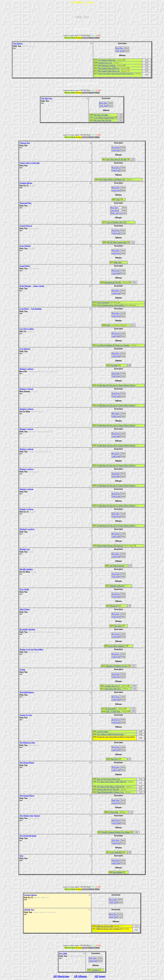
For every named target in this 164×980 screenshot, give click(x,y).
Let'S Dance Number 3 (117, 646)
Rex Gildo (63, 954)
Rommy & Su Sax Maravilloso (32, 649)
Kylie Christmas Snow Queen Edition (111, 305)
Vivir (118, 199)
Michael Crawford (27, 529)
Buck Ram (119, 48)
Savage (22, 670)
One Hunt (114, 365)
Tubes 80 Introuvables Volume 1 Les (110, 792)
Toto (21, 856)
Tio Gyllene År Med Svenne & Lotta (110, 734)
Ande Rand (120, 51)
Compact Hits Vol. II (112, 686)
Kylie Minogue (25, 286)
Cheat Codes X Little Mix (30, 163)
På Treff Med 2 (111, 709)
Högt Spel (118, 262)
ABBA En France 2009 (105, 926)
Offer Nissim (25, 609)
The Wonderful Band (28, 836)
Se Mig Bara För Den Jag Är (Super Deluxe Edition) (116, 385)
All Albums (80, 976)
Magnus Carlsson (27, 369)
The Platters (18, 44)
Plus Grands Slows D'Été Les (109, 68)
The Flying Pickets (27, 763)
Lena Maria (24, 309)
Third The (114, 759)
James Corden (39, 286)
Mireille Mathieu (26, 569)
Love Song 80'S (116, 852)
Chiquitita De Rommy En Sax (116, 666)
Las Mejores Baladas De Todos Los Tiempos (113, 345)
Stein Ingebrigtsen (27, 692)
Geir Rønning (36, 309)
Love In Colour (103, 731)
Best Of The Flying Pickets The (108, 779)
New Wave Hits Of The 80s (116, 159)
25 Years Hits (113, 812)
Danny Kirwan (116, 213)
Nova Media (24, 589)
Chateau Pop (25, 143)
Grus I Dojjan (25, 246)
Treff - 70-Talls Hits (113, 711)
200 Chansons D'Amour (107, 65)
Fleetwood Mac (26, 203)
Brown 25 (114, 606)
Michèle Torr (25, 549)
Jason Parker (25, 266)
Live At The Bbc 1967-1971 (117, 222)
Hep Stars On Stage (101, 115)
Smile (108, 325)
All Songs (100, 976)
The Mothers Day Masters (30, 816)
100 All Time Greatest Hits (117, 242)
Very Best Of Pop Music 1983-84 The (111, 787)
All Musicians (61, 976)
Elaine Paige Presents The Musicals (110, 546)
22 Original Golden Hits (107, 60)
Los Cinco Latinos (27, 329)
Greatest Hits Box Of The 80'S (108, 789)
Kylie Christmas (103, 302)
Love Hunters (25, 349)
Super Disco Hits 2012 (113, 689)
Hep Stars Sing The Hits (103, 120)
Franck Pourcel (26, 226)
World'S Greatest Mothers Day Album (116, 832)
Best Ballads (118, 872)
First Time (118, 626)
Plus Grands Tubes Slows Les (109, 71)
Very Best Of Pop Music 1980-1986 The (112, 782)
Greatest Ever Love (105, 63)
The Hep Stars (47, 98)
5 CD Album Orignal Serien (104, 118)
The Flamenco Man (27, 743)
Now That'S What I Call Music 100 (112, 179)
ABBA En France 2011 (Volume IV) (109, 929)
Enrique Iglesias (26, 183)
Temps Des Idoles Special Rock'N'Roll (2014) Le (116, 74)
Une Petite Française (117, 566)
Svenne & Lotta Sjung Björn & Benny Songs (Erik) (116, 737)
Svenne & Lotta (26, 715)
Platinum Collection (117, 586)
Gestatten (95, 970)
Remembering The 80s (113, 282)
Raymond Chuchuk (27, 629)
